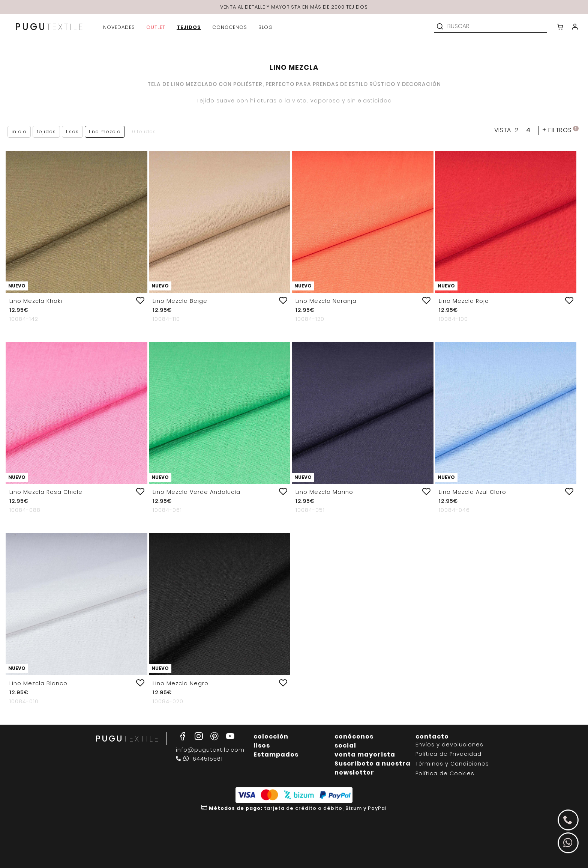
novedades (119, 27)
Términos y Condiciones (452, 764)
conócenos (354, 736)
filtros (560, 130)
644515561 (199, 759)
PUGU (50, 27)
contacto (432, 736)
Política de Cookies (445, 774)
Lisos (72, 132)
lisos (262, 745)
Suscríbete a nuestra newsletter (373, 768)
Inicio (19, 132)
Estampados (276, 754)
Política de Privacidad (448, 754)
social (345, 745)
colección (271, 736)
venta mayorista (365, 754)
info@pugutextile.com (210, 750)
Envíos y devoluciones (449, 745)
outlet (156, 27)
